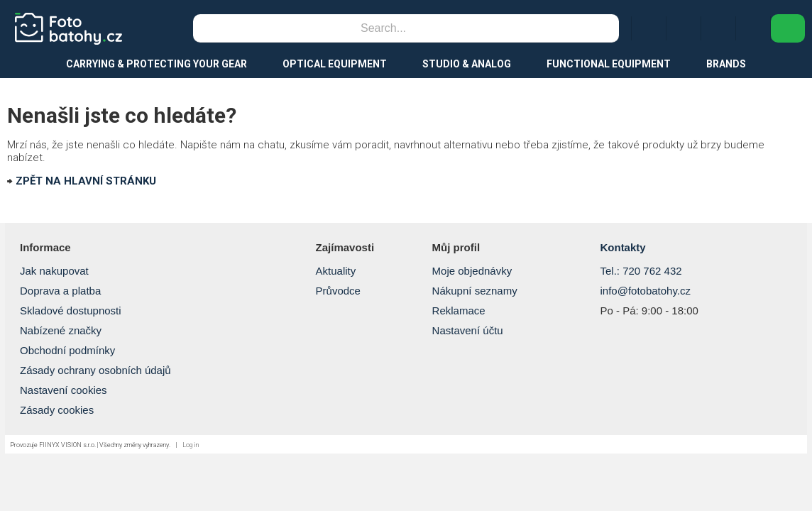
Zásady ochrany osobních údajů (95, 370)
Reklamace (459, 311)
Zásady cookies (57, 410)
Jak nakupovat (54, 271)
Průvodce (338, 291)
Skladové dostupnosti (71, 311)
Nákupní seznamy (475, 291)
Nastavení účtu (468, 330)
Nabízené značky (61, 330)
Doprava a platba (60, 291)
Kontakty (622, 247)
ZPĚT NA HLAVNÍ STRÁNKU (86, 181)
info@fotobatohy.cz (645, 291)
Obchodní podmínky (67, 350)
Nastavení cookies (64, 390)
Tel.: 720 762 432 (641, 271)
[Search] (383, 28)
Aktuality (336, 271)
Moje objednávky (472, 271)
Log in (191, 445)
